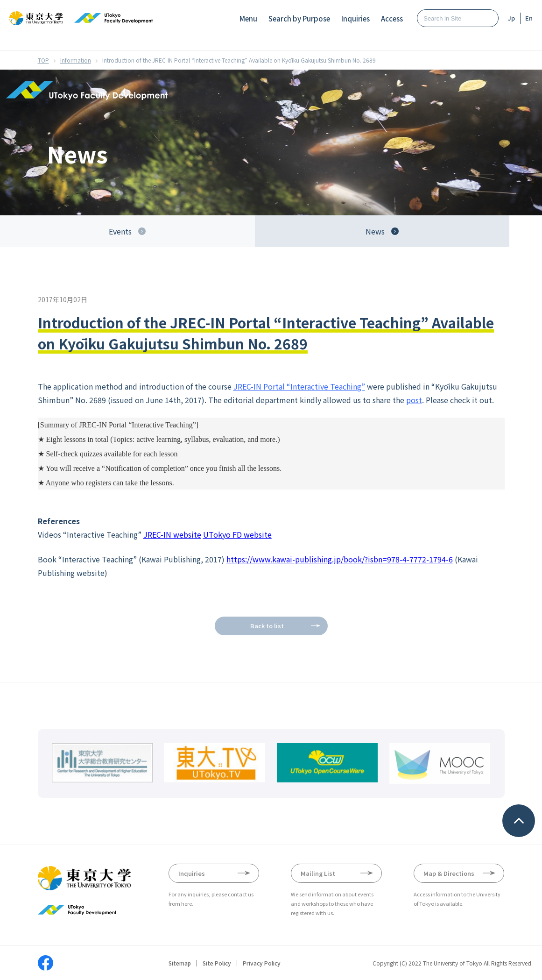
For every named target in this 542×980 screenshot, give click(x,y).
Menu (248, 18)
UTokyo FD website (237, 534)
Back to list (267, 626)
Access (392, 18)
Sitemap (180, 963)
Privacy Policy (262, 963)
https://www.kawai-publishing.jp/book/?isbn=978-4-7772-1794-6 (340, 559)
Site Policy (217, 963)
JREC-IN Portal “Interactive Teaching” (299, 386)
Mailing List (318, 873)
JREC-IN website (172, 534)
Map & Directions (449, 873)
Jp (511, 18)
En (529, 18)
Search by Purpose (299, 18)
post (414, 400)
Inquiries (355, 18)
